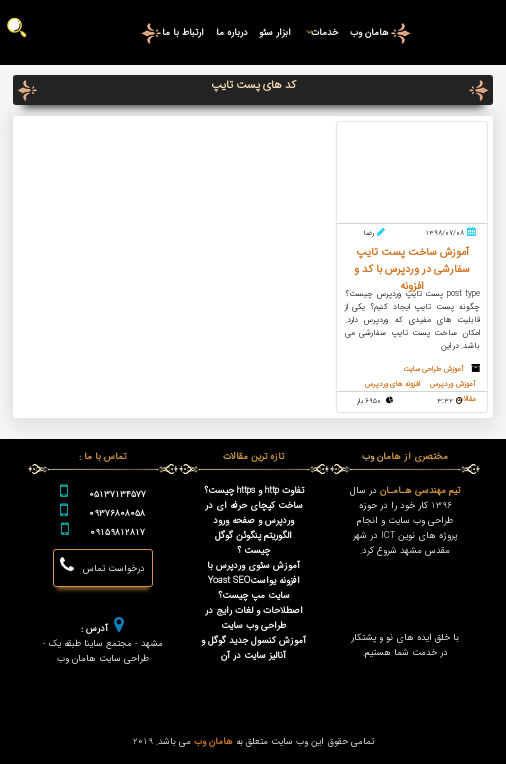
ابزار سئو (275, 32)
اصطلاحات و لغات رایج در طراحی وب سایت (254, 618)
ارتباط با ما (183, 32)
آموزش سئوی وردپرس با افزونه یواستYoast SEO (253, 573)
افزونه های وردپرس (389, 384)
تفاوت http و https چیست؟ (254, 490)
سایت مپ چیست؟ (254, 595)
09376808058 (117, 513)
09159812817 (117, 532)
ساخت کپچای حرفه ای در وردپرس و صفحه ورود (254, 513)
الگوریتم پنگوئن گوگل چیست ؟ (253, 543)
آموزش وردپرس (453, 384)
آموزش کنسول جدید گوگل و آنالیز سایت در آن (253, 648)
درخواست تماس (102, 566)
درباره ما (232, 32)
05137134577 (117, 494)
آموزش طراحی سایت (433, 369)
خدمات (320, 32)
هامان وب (369, 32)
